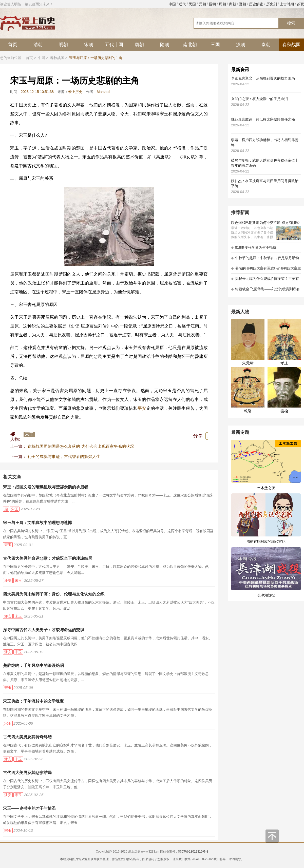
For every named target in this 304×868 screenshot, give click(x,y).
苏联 (300, 4)
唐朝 (139, 45)
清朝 (38, 45)
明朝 (63, 45)
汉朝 (241, 45)
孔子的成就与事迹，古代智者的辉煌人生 (64, 457)
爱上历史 (75, 92)
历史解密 (256, 4)
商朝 (233, 4)
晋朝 (212, 4)
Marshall (103, 92)
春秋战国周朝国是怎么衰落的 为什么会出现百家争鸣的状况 (81, 446)
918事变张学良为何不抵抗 (254, 247)
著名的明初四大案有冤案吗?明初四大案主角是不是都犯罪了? (266, 270)
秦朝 (266, 45)
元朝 (202, 4)
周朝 (222, 4)
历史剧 (272, 4)
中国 (172, 4)
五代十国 (114, 45)
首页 (13, 45)
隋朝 (165, 45)
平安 (142, 408)
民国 (192, 4)
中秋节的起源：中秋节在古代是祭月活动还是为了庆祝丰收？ (265, 259)
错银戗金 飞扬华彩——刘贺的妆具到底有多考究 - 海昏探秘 (265, 291)
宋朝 (89, 45)
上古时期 (287, 4)
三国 (215, 45)
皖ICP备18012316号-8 (193, 852)
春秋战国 (291, 45)
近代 (182, 4)
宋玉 (29, 434)
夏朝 (242, 4)
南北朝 (190, 45)
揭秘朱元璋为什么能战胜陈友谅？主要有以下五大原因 (265, 280)
